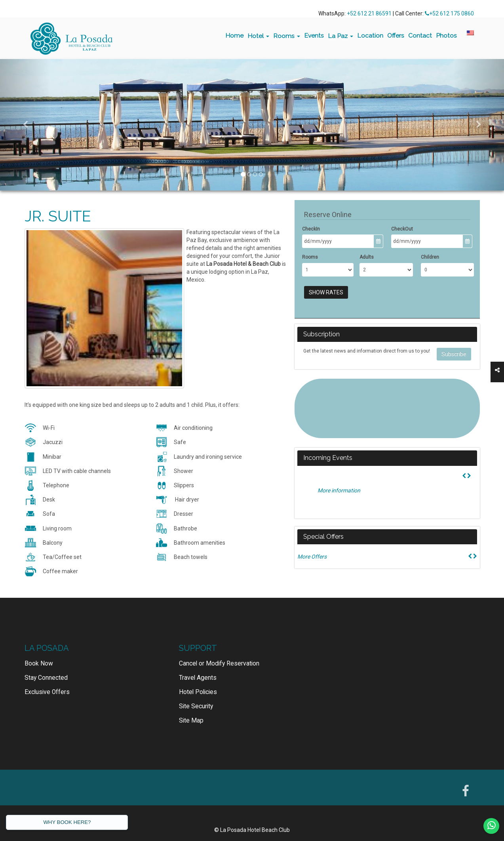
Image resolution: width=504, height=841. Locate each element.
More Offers (312, 557)
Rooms (287, 36)
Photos (446, 35)
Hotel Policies (198, 680)
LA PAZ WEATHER (387, 408)
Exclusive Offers (47, 680)
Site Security (196, 694)
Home (234, 35)
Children (430, 257)
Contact (420, 35)
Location (370, 35)
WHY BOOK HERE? (67, 822)
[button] (25, 125)
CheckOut (402, 229)
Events (314, 35)
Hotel (258, 36)
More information (339, 490)
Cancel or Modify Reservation (219, 652)
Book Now (39, 652)
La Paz (340, 36)
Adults (367, 257)
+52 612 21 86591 (369, 13)
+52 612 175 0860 (449, 13)
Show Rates (326, 292)
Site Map (191, 709)
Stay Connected (46, 666)
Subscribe (454, 354)
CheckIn (311, 229)
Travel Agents (198, 666)
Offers (396, 35)
